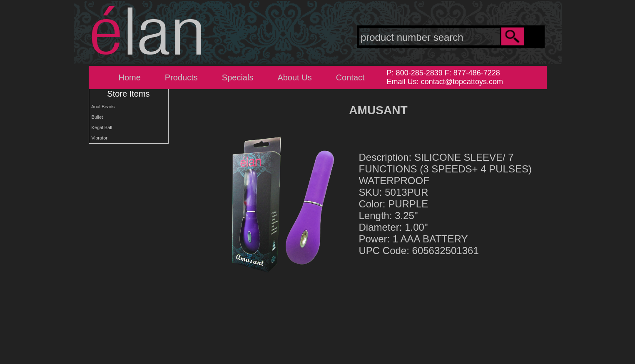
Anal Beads (102, 107)
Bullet (96, 117)
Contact (350, 77)
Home (130, 77)
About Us (294, 77)
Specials (238, 77)
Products (181, 77)
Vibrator (98, 138)
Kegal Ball (101, 127)
